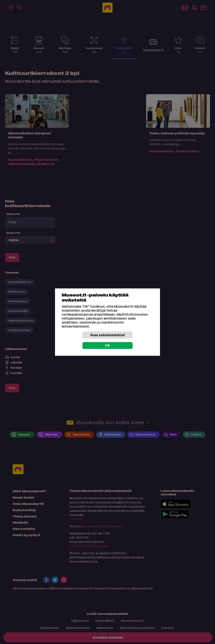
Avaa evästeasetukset (107, 335)
